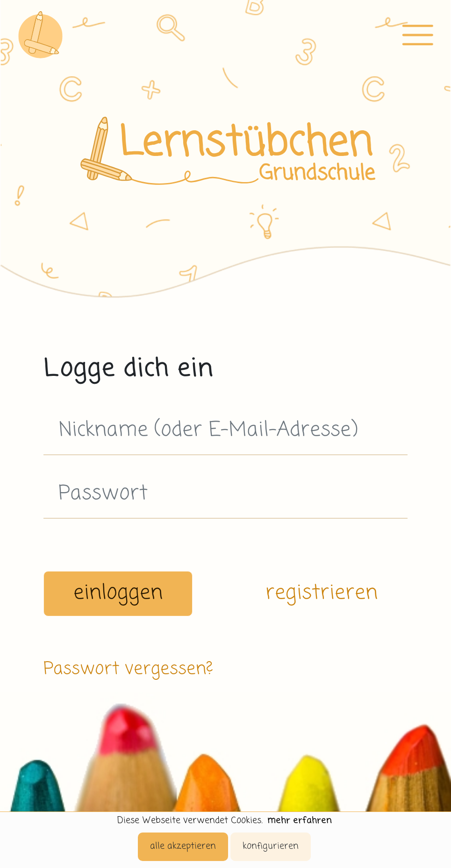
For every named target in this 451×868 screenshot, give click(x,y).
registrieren (322, 593)
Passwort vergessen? (128, 669)
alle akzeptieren (183, 846)
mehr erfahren (300, 821)
